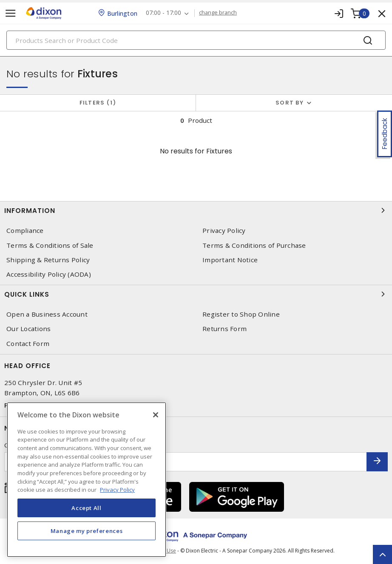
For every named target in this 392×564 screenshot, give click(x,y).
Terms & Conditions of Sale (50, 245)
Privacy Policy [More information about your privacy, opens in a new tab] (117, 490)
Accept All (87, 508)
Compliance (25, 231)
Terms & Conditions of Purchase (254, 245)
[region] (87, 480)
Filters (98, 103)
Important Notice (230, 260)
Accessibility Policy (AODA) (49, 274)
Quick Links (196, 294)
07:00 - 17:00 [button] (163, 13)
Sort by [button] (290, 103)
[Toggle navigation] (11, 13)
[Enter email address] (186, 462)
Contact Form (28, 344)
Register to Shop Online (241, 314)
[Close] (156, 415)
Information (196, 210)
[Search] (196, 40)
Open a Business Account (47, 314)
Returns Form (224, 329)
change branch (218, 13)
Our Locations (28, 329)
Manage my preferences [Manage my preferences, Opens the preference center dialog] (87, 531)
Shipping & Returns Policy (48, 260)
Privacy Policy (224, 231)
